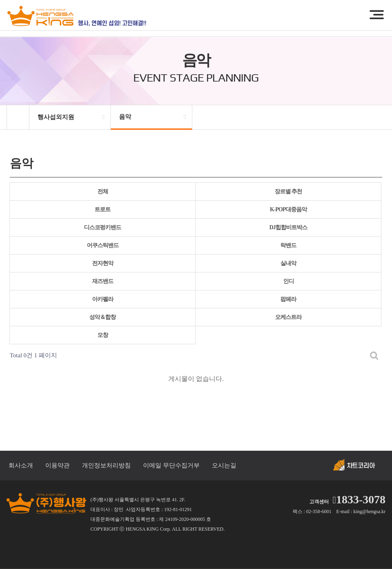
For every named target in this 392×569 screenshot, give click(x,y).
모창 (103, 335)
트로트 (102, 209)
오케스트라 (288, 317)
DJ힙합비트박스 (288, 227)
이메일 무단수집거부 (171, 465)
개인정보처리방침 (106, 465)
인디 (288, 281)
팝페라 (288, 299)
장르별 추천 (288, 192)
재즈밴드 (103, 281)
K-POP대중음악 (288, 209)
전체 (103, 192)
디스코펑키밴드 (102, 227)
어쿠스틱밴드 (103, 245)
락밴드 (288, 245)
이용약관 (57, 465)
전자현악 (103, 263)
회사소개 (21, 465)
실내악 (288, 263)
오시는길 (224, 465)
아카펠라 (103, 299)
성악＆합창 (102, 317)
